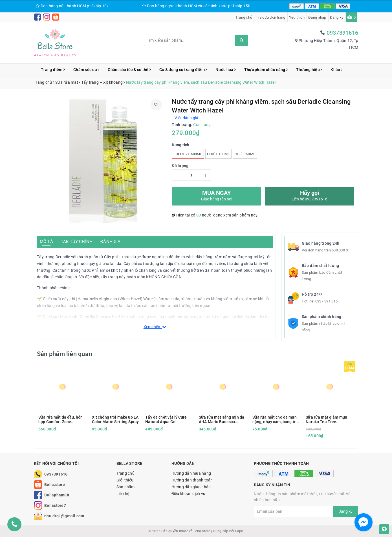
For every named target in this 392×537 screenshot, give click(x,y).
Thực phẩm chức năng (266, 70)
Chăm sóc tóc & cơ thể (129, 70)
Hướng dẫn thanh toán (192, 480)
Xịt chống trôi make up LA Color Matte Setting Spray (115, 419)
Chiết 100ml (218, 154)
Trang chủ (244, 17)
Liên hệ (123, 494)
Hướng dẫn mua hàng (191, 473)
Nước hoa (226, 70)
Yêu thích (297, 17)
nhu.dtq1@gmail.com (64, 516)
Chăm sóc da (86, 70)
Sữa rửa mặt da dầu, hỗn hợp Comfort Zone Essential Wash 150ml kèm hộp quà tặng (60, 419)
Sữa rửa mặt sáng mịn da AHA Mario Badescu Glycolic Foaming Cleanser (222, 419)
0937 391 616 (326, 301)
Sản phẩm (126, 487)
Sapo (239, 531)
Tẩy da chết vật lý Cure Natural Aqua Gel (166, 419)
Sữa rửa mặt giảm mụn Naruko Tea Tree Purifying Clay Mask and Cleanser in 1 (328, 419)
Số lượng (180, 166)
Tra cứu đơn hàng (270, 17)
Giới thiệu (125, 480)
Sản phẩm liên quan (64, 354)
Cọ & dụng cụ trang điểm (183, 70)
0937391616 (343, 33)
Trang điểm (53, 70)
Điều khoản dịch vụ (189, 494)
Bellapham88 (57, 495)
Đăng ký (337, 17)
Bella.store (55, 485)
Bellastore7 (55, 505)
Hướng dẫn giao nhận (191, 487)
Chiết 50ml (245, 154)
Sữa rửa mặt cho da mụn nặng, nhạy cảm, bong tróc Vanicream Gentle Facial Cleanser (276, 419)
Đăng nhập (317, 17)
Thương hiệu (309, 70)
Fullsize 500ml (188, 154)
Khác (336, 70)
